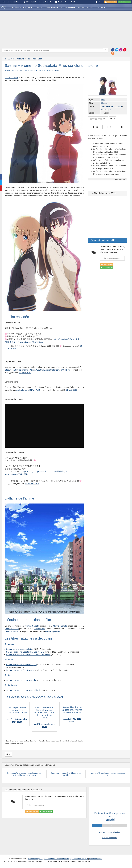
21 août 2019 (72, 390)
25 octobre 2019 (32, 483)
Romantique (106, 110)
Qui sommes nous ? (79, 859)
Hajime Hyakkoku (53, 631)
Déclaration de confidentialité (57, 859)
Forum (101, 7)
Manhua (90, 7)
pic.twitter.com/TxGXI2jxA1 (59, 370)
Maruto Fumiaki (60, 626)
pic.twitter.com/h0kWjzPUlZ (28, 390)
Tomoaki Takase (12, 629)
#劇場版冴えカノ (12, 342)
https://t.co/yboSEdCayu (64, 339)
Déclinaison (55, 70)
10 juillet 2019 (25, 373)
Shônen (104, 103)
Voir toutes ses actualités (110, 832)
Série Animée (52, 7)
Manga (40, 7)
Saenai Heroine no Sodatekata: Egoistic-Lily (25, 652)
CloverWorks (39, 629)
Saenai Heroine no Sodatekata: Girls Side (24, 690)
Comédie (118, 106)
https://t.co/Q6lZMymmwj (33, 471)
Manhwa (81, 7)
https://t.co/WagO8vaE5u (36, 370)
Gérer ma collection (33, 2)
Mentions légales (35, 859)
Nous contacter (96, 859)
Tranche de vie (107, 106)
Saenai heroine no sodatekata (19, 649)
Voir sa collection (110, 838)
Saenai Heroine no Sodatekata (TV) (22, 665)
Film (103, 100)
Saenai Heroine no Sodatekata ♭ (20, 670)
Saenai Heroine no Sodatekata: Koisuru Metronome (28, 655)
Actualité (16, 7)
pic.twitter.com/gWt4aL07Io (16, 474)
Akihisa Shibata (32, 626)
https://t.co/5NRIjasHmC (15, 370)
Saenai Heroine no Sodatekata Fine (22, 680)
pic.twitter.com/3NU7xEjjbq (31, 342)
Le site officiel (11, 78)
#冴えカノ (79, 339)
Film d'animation (68, 7)
